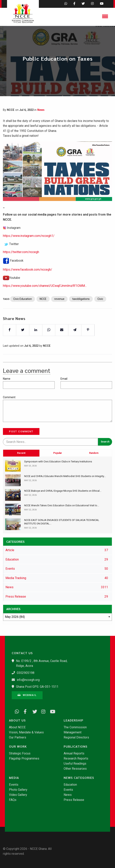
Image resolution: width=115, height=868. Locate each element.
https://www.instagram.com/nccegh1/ (29, 248)
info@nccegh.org (28, 680)
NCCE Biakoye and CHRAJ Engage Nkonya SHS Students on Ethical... (63, 491)
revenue (59, 311)
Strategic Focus (20, 753)
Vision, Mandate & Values (26, 732)
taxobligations (81, 311)
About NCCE (17, 727)
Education (70, 785)
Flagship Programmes (24, 759)
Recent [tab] (21, 477)
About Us (17, 720)
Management (73, 732)
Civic (100, 311)
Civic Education (23, 311)
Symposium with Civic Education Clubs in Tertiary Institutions (58, 462)
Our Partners (18, 737)
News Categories (79, 778)
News (41, 110)
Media (14, 778)
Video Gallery (18, 795)
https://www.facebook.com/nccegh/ (28, 282)
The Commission (75, 727)
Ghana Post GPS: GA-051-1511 (37, 687)
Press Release (74, 800)
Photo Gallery (18, 790)
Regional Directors (76, 737)
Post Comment (21, 431)
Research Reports (76, 759)
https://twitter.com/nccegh (21, 264)
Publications (76, 746)
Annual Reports (74, 753)
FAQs (13, 800)
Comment (9, 397)
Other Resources (75, 769)
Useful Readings (75, 764)
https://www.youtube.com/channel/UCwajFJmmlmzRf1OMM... (45, 298)
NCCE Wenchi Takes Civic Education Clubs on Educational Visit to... (62, 505)
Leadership (74, 720)
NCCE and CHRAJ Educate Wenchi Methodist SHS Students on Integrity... (65, 476)
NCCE (43, 311)
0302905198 (26, 673)
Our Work (18, 746)
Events (14, 785)
